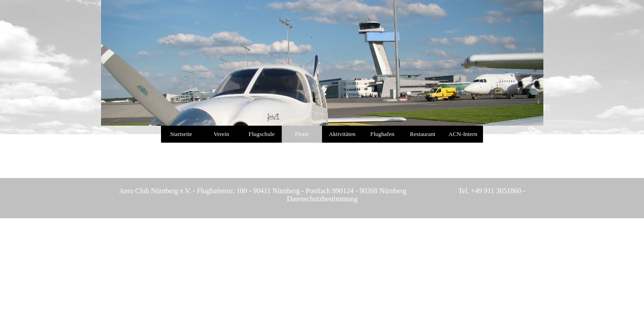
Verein (222, 134)
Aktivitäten (342, 134)
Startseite (181, 134)
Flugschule (262, 134)
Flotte (302, 134)
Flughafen (382, 134)
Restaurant (423, 134)
